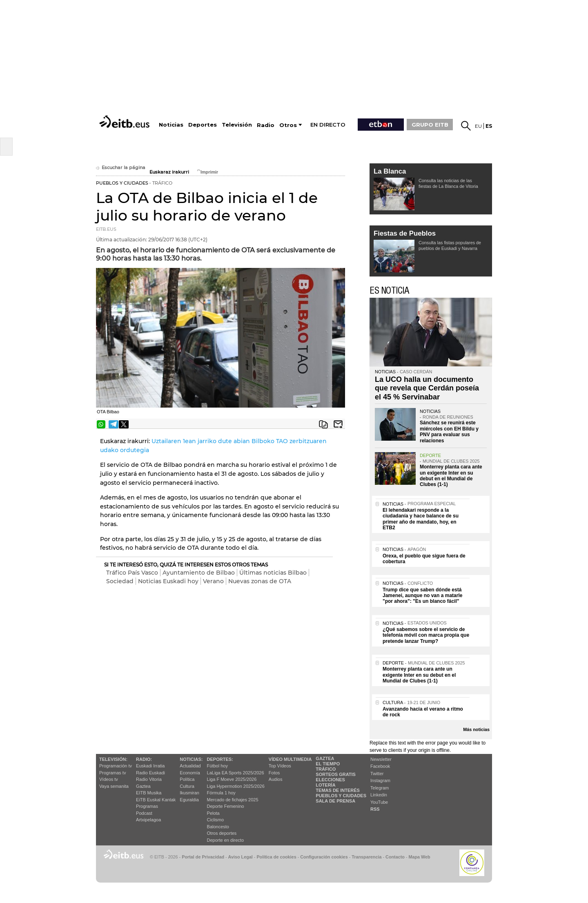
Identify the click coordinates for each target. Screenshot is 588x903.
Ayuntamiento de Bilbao (199, 573)
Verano (213, 581)
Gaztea (143, 786)
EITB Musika (149, 793)
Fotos (274, 773)
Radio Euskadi (150, 773)
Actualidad (190, 766)
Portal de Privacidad (203, 857)
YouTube (379, 802)
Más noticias (476, 729)
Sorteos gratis (336, 774)
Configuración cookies (324, 857)
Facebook (380, 766)
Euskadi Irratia (150, 766)
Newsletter (381, 759)
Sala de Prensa (335, 801)
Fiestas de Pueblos (405, 233)
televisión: (113, 759)
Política (187, 779)
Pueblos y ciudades (341, 796)
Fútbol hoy (217, 766)
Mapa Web (419, 857)
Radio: (144, 759)
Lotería (325, 785)
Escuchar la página (121, 168)
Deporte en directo (226, 840)
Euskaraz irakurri (169, 172)
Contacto (395, 857)
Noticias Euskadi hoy (168, 581)
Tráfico (326, 769)
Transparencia (366, 857)
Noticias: (191, 759)
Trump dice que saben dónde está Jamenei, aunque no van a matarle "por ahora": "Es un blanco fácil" (422, 596)
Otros (288, 125)
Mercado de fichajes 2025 (233, 800)
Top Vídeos (280, 766)
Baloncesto (218, 827)
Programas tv (112, 773)
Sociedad (120, 581)
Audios (276, 779)
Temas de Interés (338, 790)
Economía (190, 773)
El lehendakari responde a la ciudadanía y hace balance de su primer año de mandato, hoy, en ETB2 (421, 519)
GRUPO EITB (430, 125)
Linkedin (379, 795)
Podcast (144, 813)
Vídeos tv (109, 779)
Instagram (380, 780)
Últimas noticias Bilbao (273, 573)
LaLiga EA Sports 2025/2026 (236, 773)
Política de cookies (276, 857)
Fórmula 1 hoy (221, 793)
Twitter (377, 774)
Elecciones (330, 780)
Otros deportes (222, 833)
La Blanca (390, 171)
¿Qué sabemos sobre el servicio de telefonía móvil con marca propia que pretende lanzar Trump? (426, 635)
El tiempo (328, 764)
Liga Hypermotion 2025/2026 (236, 786)
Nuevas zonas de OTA (260, 581)
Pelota (213, 813)
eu (478, 126)
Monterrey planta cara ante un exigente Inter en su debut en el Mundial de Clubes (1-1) (451, 476)
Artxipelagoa (148, 820)
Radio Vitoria (149, 779)
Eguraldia (189, 800)
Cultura (187, 786)
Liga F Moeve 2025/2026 (232, 779)
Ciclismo (216, 820)
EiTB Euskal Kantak (156, 800)
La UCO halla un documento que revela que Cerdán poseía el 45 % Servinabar (427, 388)
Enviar (338, 424)
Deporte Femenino (226, 806)
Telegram (380, 788)
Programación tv (116, 766)
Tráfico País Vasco (132, 573)
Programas (147, 806)
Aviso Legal (241, 857)
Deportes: (220, 759)
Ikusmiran (189, 793)
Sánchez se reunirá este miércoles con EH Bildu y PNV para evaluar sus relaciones (449, 431)
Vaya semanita (114, 786)
